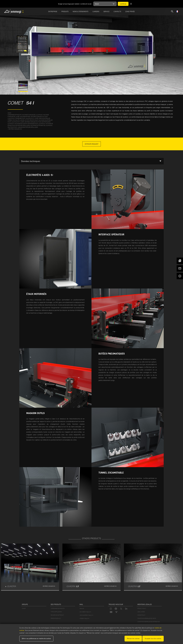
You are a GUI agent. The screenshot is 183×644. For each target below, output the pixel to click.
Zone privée (130, 11)
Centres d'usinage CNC (15, 129)
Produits (65, 11)
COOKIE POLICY (141, 615)
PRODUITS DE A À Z (56, 618)
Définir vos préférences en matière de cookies (36, 638)
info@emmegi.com (84, 618)
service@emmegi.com (85, 612)
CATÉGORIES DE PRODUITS (58, 608)
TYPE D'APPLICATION (56, 612)
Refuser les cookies (133, 638)
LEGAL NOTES (141, 612)
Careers (96, 11)
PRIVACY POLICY (142, 608)
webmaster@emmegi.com (86, 615)
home (9, 113)
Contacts (117, 11)
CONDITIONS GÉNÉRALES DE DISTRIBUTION (149, 622)
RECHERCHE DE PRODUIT (57, 615)
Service (106, 11)
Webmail (82, 608)
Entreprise (53, 11)
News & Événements (81, 11)
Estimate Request (92, 144)
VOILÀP (24, 608)
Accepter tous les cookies (153, 638)
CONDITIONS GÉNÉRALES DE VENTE (147, 618)
